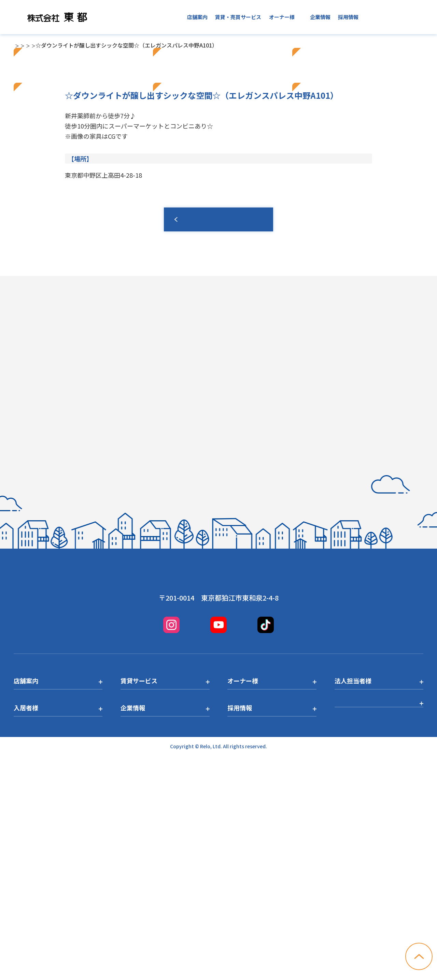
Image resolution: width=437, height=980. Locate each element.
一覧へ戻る (218, 425)
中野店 (66, 45)
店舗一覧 (41, 45)
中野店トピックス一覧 (107, 45)
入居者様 (292, 17)
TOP (19, 45)
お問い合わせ (399, 17)
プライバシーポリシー (365, 930)
